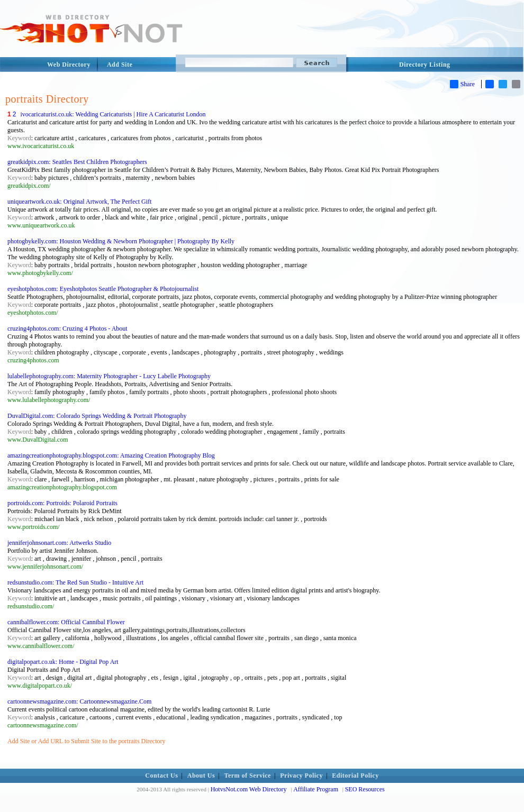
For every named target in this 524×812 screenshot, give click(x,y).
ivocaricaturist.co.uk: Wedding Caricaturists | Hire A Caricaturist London (113, 114)
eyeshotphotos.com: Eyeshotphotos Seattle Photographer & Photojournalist (103, 289)
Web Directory (69, 65)
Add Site (120, 65)
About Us (201, 775)
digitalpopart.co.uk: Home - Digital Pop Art (63, 662)
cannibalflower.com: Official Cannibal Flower (66, 622)
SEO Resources (365, 789)
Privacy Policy (301, 775)
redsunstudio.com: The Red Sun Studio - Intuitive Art (75, 582)
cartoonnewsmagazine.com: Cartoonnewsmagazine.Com (79, 701)
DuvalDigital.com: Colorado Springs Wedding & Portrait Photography (97, 416)
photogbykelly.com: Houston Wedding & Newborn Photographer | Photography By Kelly (121, 241)
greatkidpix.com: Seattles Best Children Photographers (77, 162)
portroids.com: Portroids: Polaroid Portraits (62, 503)
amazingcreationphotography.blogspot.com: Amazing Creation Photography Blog (111, 455)
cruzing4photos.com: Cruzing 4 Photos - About (67, 329)
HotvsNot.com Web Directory (249, 789)
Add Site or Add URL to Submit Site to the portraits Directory (87, 741)
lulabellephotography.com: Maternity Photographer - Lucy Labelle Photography (109, 376)
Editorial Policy (355, 775)
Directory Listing (425, 65)
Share (462, 84)
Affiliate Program (316, 789)
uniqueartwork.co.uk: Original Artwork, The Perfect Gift (79, 202)
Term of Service (248, 775)
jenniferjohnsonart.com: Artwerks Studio (59, 543)
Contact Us (161, 775)
